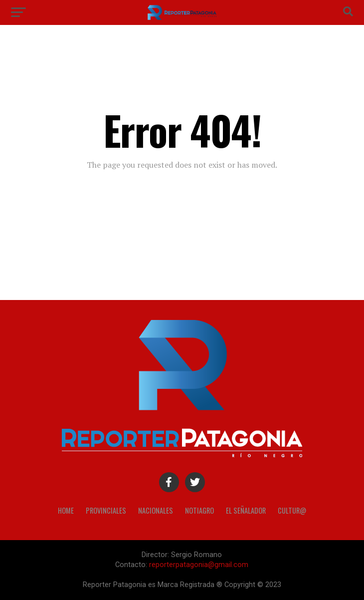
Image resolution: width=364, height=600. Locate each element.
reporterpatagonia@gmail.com (199, 565)
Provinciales (106, 510)
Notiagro (199, 510)
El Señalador (246, 510)
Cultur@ (292, 510)
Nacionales (156, 510)
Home (66, 510)
